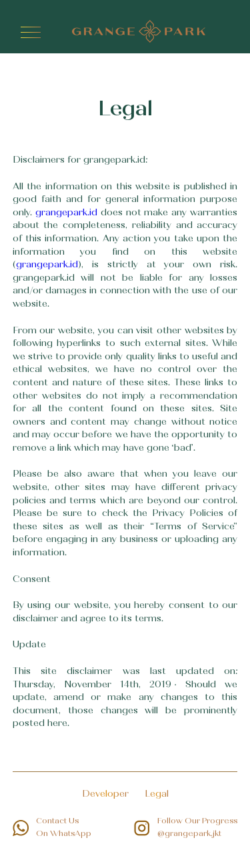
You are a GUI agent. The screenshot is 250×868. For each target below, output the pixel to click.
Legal (157, 795)
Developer (105, 795)
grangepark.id (66, 213)
